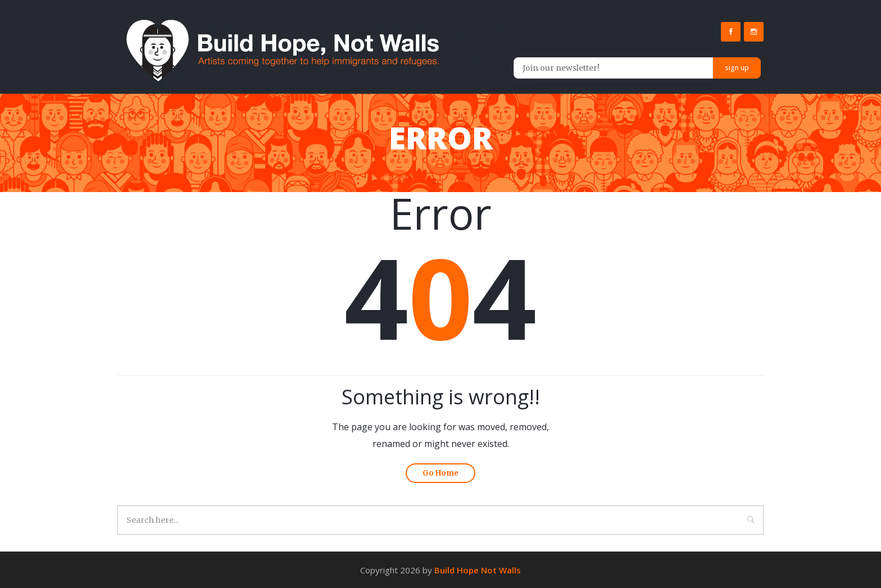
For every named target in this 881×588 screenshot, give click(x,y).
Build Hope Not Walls (478, 570)
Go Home (440, 473)
